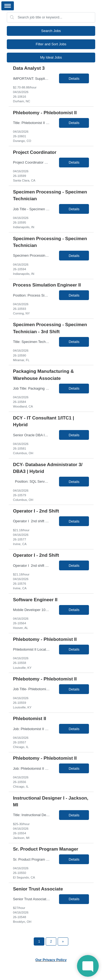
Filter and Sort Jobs (51, 44)
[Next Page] (63, 941)
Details (74, 79)
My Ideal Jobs (51, 57)
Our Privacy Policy (51, 960)
